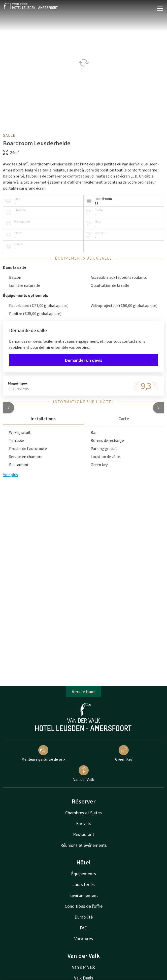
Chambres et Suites (83, 813)
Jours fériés (83, 884)
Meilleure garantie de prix (43, 753)
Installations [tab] (43, 419)
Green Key (124, 753)
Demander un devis (84, 360)
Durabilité (84, 917)
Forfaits (84, 824)
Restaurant (84, 834)
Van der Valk (84, 774)
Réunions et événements (83, 845)
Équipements (83, 874)
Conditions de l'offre (84, 906)
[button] (9, 408)
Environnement (84, 895)
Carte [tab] (124, 419)
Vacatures (84, 939)
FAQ (84, 928)
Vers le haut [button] (83, 692)
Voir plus (10, 475)
